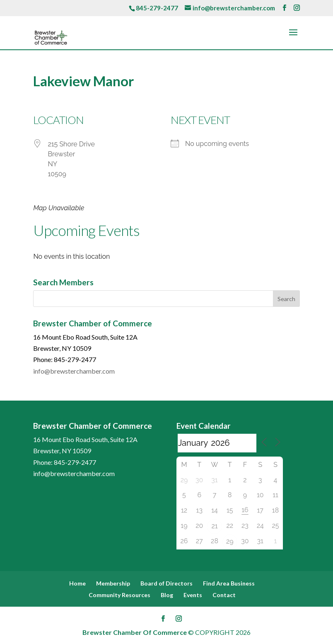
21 (214, 526)
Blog (167, 595)
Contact (224, 595)
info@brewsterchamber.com (74, 371)
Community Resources (119, 595)
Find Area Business (229, 583)
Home (77, 583)
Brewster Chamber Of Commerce (135, 632)
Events (193, 595)
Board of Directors (166, 583)
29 (230, 541)
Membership (113, 583)
